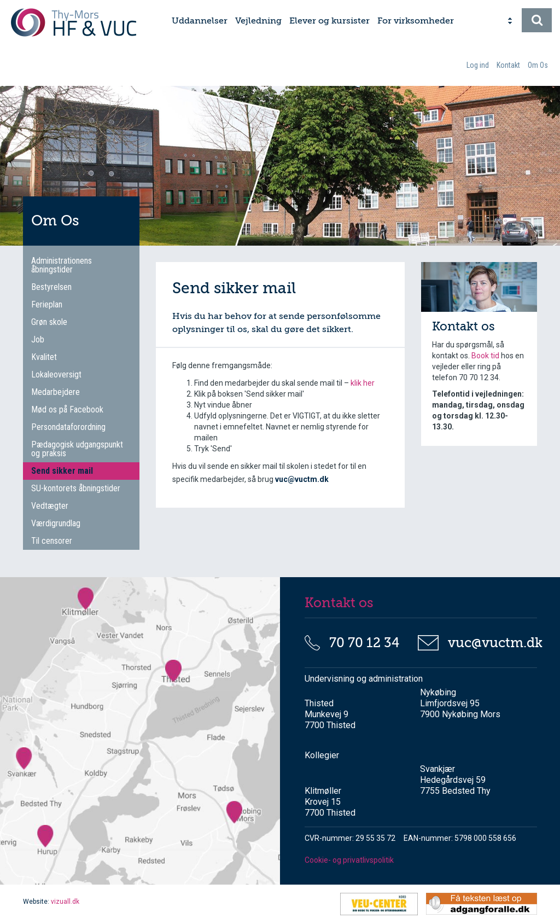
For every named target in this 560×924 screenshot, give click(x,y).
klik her (363, 383)
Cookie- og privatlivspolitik (349, 860)
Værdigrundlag (56, 523)
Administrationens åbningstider (62, 265)
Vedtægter (50, 506)
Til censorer (52, 541)
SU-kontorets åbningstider (76, 488)
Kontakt (508, 65)
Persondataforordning (68, 427)
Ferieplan (47, 304)
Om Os (538, 65)
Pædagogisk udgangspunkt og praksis (77, 449)
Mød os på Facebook (67, 409)
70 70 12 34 (364, 643)
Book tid (486, 356)
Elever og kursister (329, 21)
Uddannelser (200, 21)
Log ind (478, 65)
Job (38, 339)
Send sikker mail (62, 471)
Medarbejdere (56, 392)
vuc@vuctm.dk (489, 643)
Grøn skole (49, 322)
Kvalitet (44, 357)
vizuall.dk (65, 902)
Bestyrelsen (51, 287)
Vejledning (258, 21)
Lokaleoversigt (56, 374)
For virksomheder (416, 21)
